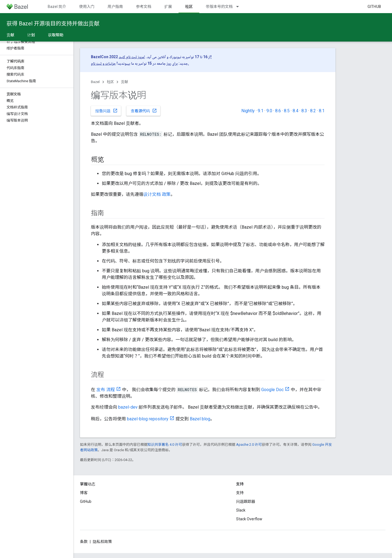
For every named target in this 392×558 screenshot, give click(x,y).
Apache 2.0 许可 (249, 445)
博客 (84, 493)
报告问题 (106, 111)
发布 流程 (106, 390)
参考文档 (144, 7)
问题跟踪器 (246, 501)
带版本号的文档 (219, 7)
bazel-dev (128, 407)
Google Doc (272, 390)
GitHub (374, 7)
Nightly (248, 111)
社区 (110, 82)
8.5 (287, 111)
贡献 (124, 82)
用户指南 (115, 7)
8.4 (296, 111)
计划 (31, 35)
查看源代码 (144, 111)
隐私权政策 (102, 542)
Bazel (95, 82)
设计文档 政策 (157, 194)
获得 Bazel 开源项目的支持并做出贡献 (53, 23)
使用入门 (87, 7)
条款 (84, 542)
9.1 (261, 111)
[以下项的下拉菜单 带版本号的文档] (240, 7)
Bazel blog (200, 419)
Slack (241, 510)
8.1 (322, 111)
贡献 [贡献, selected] (10, 35)
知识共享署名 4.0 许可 (165, 445)
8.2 (313, 111)
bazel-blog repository (148, 419)
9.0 (269, 111)
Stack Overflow (249, 519)
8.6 (278, 111)
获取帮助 (56, 35)
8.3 (304, 111)
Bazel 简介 (57, 7)
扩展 (168, 7)
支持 (240, 493)
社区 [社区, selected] (189, 7)
